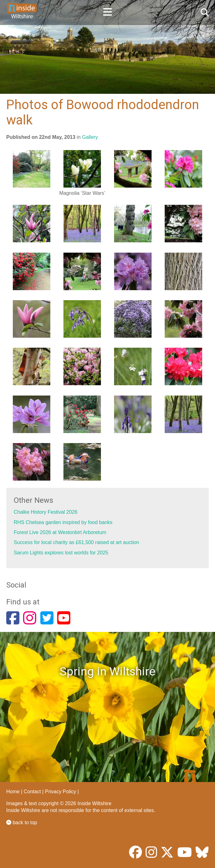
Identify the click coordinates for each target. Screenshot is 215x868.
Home (13, 792)
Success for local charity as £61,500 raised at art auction (76, 542)
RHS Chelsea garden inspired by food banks (63, 522)
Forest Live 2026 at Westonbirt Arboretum (60, 532)
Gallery (90, 137)
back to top (22, 823)
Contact (32, 792)
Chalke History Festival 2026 (46, 512)
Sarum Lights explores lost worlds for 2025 (61, 553)
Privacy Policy (61, 792)
